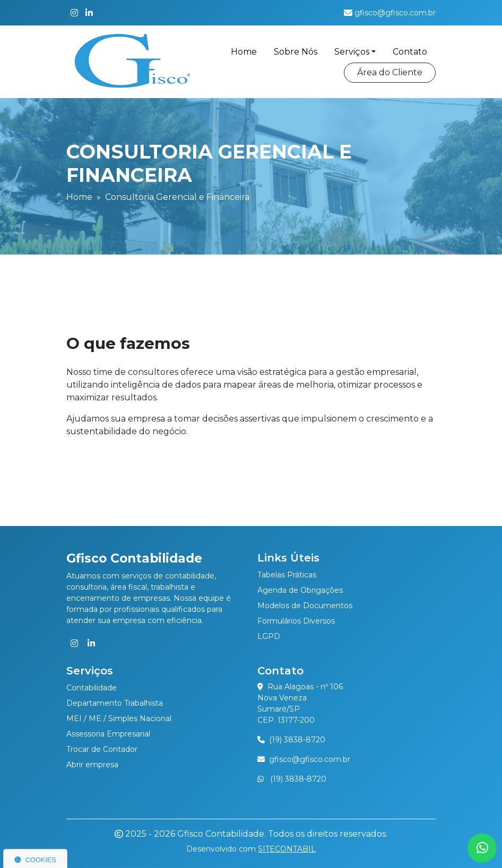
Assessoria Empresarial (108, 734)
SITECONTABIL (287, 849)
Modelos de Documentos (305, 606)
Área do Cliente (390, 72)
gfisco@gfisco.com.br (310, 759)
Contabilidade (92, 688)
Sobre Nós (296, 52)
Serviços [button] (352, 52)
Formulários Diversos (296, 621)
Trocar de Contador (102, 749)
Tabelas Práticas (287, 575)
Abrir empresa (92, 765)
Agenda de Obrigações (300, 590)
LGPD (269, 636)
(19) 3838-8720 (297, 740)
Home (244, 52)
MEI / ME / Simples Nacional (119, 718)
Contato (410, 52)
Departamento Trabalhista (115, 703)
